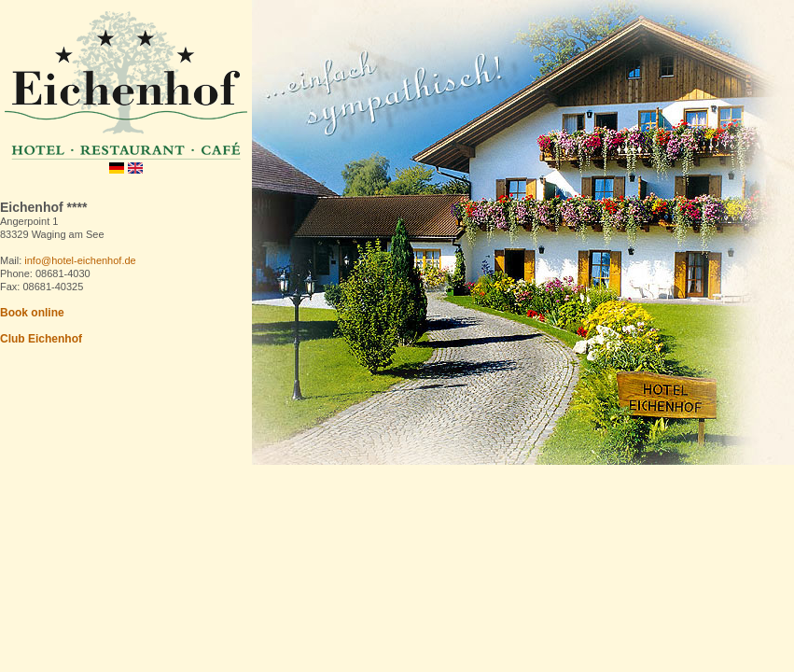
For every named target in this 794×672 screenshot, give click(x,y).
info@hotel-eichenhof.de (80, 260)
